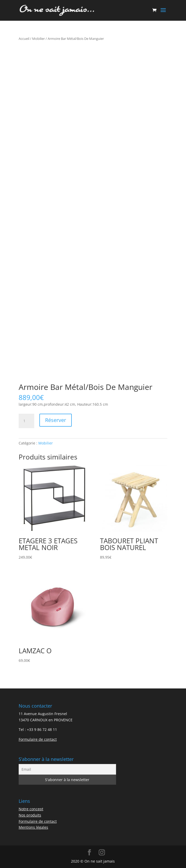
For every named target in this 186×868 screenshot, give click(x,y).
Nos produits (30, 815)
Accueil (24, 39)
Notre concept (31, 809)
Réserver (56, 420)
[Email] (67, 769)
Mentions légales (33, 827)
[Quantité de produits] (26, 421)
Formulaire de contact (38, 739)
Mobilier (38, 39)
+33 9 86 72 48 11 (42, 729)
